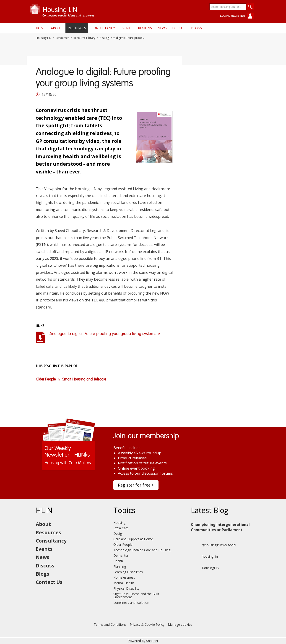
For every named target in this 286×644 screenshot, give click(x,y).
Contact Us (49, 582)
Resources (77, 28)
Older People (46, 380)
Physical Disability (126, 588)
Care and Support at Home (133, 539)
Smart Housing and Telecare (84, 380)
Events (127, 28)
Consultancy (103, 28)
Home (41, 28)
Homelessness (124, 577)
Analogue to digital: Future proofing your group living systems (105, 334)
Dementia (121, 555)
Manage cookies (180, 624)
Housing (119, 523)
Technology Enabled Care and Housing (142, 550)
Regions (145, 28)
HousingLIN (205, 568)
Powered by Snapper (143, 641)
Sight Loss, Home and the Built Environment (136, 595)
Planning (120, 566)
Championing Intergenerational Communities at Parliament (220, 527)
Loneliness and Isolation (131, 603)
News (162, 28)
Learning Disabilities (128, 572)
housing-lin (204, 556)
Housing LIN (44, 38)
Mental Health (124, 583)
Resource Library (84, 38)
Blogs (196, 28)
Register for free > (136, 485)
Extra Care (121, 528)
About (56, 28)
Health (118, 561)
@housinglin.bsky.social (213, 545)
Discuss (179, 28)
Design (118, 534)
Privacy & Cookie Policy (147, 624)
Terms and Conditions (110, 624)
